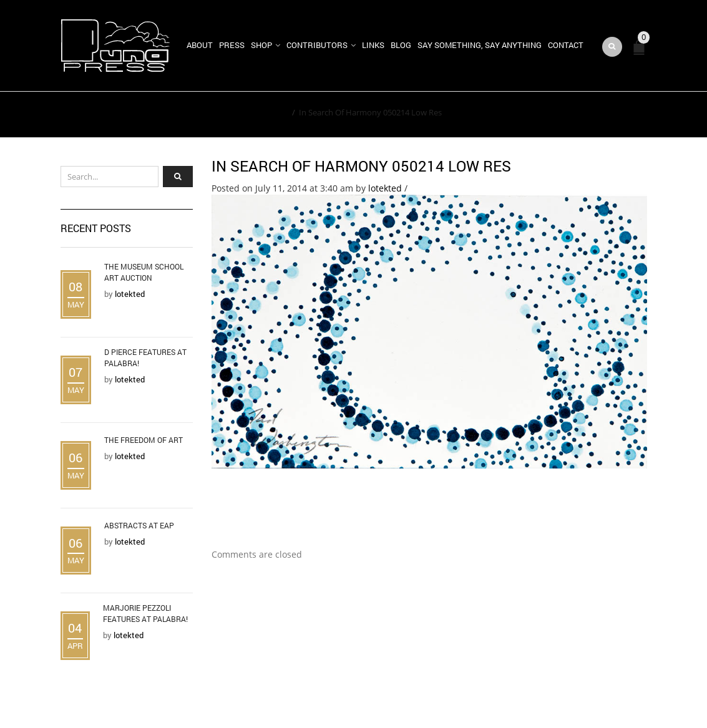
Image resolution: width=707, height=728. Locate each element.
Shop (261, 45)
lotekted (385, 188)
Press (232, 45)
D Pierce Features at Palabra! (145, 357)
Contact (566, 45)
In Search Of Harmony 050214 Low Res (361, 166)
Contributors (317, 45)
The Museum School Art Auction (144, 272)
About (200, 45)
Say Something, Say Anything (480, 45)
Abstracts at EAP (139, 525)
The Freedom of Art (144, 440)
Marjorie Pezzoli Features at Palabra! (145, 613)
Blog (401, 45)
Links (373, 45)
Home (277, 112)
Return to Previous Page (590, 115)
